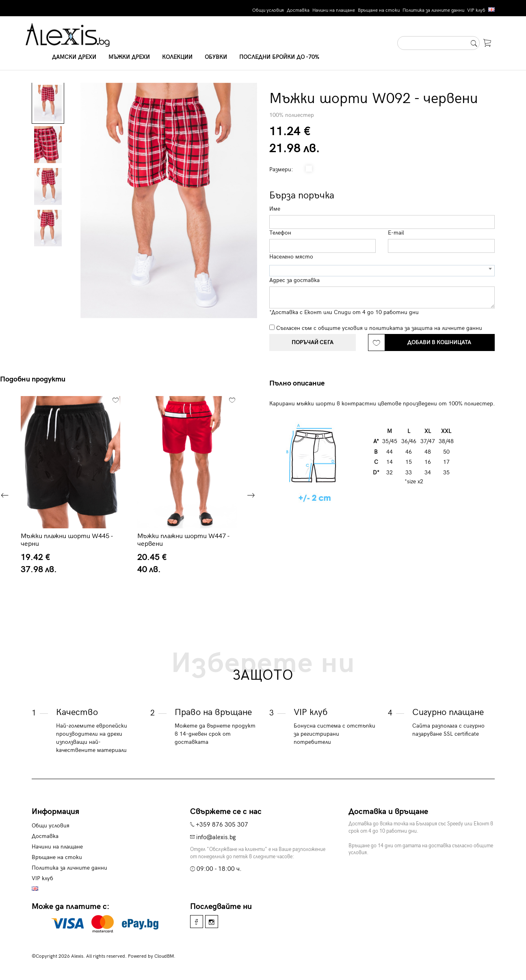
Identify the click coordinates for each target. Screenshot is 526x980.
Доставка (298, 10)
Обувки (216, 57)
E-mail (396, 233)
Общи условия (268, 10)
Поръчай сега (313, 342)
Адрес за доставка (294, 280)
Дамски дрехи (74, 57)
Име (275, 209)
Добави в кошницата (439, 342)
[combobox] (382, 271)
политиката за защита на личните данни (426, 328)
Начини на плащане (334, 10)
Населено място (291, 257)
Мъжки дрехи (129, 57)
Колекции (177, 57)
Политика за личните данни (433, 10)
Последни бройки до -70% (279, 57)
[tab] (300, 383)
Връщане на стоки (379, 10)
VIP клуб (476, 10)
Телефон (280, 233)
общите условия (340, 328)
